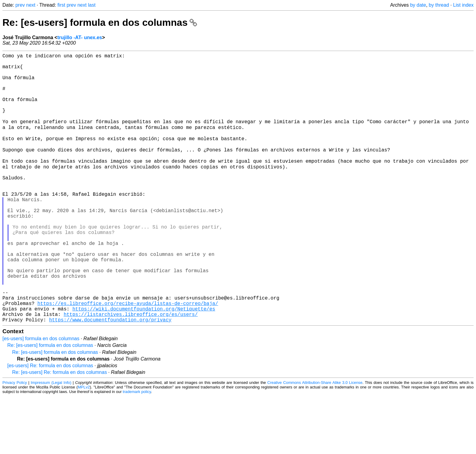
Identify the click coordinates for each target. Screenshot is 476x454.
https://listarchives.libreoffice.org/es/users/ (131, 371)
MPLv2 (84, 445)
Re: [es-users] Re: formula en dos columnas (59, 430)
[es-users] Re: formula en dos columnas (50, 423)
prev (20, 5)
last (92, 5)
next (31, 5)
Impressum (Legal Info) (51, 440)
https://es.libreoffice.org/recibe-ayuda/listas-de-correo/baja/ (128, 357)
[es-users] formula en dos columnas (41, 396)
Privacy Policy (15, 440)
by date (418, 5)
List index (463, 5)
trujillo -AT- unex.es (80, 37)
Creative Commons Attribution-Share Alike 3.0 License (315, 440)
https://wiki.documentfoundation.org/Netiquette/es (144, 364)
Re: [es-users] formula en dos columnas (100, 22)
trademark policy (137, 449)
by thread (439, 5)
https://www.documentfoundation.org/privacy (110, 377)
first (61, 5)
